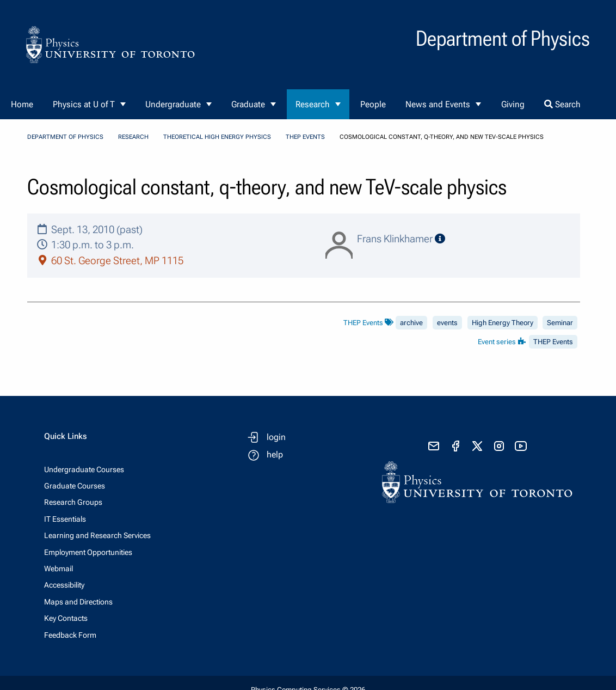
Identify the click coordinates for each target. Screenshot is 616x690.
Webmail (58, 569)
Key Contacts (66, 618)
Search (562, 104)
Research (313, 104)
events (447, 323)
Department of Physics (65, 137)
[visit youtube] (521, 446)
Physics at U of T (84, 104)
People (373, 104)
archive (411, 323)
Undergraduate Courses (84, 469)
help (275, 454)
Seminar (560, 323)
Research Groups (73, 502)
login (276, 437)
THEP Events (305, 137)
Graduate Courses (75, 486)
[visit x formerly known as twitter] (477, 446)
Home (22, 104)
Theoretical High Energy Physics (217, 137)
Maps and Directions (78, 602)
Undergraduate (173, 104)
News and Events (438, 104)
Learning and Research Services (97, 535)
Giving (513, 104)
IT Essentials (65, 519)
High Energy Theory (503, 323)
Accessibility (64, 585)
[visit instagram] (499, 446)
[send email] (434, 446)
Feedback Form (70, 635)
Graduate (248, 104)
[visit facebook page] (455, 446)
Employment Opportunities (88, 552)
